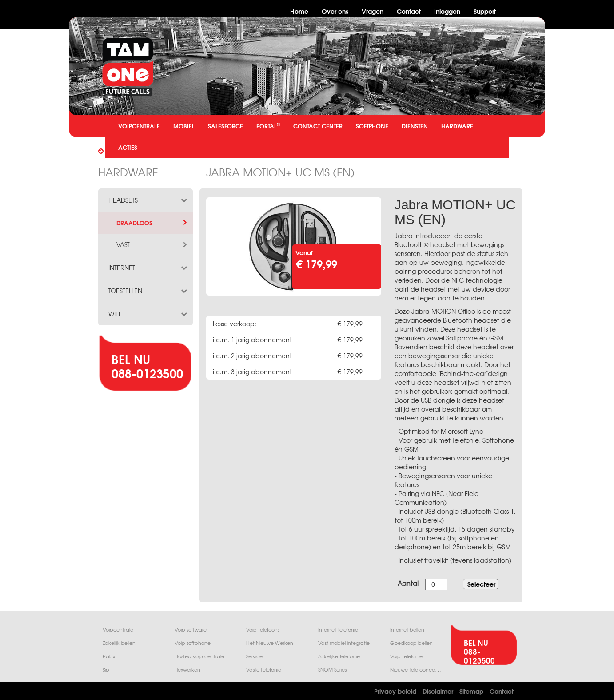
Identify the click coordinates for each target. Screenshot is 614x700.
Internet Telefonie (338, 630)
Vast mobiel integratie (344, 643)
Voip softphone (193, 643)
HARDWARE (457, 126)
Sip (106, 670)
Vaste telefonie (264, 670)
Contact (409, 11)
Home (299, 11)
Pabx (109, 656)
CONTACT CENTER (318, 126)
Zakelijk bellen (119, 643)
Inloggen (447, 11)
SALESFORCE (225, 126)
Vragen (373, 11)
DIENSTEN (415, 126)
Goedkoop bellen (411, 643)
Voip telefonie (406, 656)
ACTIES (128, 147)
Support (485, 11)
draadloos (152, 223)
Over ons (335, 11)
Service (254, 656)
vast (152, 245)
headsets (148, 200)
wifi (148, 314)
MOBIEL (184, 126)
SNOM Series (332, 670)
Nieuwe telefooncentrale (419, 670)
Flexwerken (187, 670)
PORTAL (268, 126)
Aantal (408, 583)
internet (148, 268)
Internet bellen (407, 630)
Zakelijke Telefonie (339, 656)
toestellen (148, 291)
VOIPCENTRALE (139, 126)
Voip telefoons (263, 630)
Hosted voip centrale (199, 656)
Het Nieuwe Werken (270, 643)
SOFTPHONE (372, 126)
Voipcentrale (118, 630)
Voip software (191, 630)
